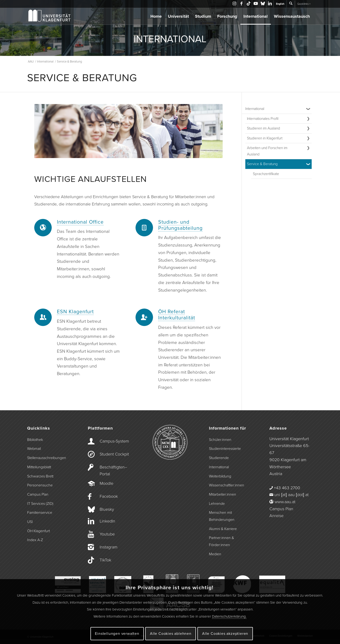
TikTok (105, 560)
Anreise (276, 516)
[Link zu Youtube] (256, 4)
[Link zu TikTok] (249, 4)
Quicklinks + (304, 4)
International (256, 16)
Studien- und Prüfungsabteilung (180, 225)
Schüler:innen (220, 440)
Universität (178, 16)
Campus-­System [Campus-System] (114, 441)
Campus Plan (38, 494)
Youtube (107, 534)
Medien (215, 554)
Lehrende (217, 504)
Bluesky (107, 509)
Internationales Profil (263, 119)
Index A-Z (35, 540)
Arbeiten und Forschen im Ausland (267, 151)
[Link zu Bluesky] (263, 4)
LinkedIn (107, 521)
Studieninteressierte (225, 449)
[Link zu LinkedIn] (270, 4)
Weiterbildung (220, 476)
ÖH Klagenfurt (38, 531)
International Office (80, 222)
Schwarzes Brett (40, 476)
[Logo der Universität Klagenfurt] (50, 16)
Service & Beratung (262, 164)
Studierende (219, 458)
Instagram (108, 547)
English (280, 4)
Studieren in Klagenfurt (265, 138)
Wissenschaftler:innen (227, 485)
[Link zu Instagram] (234, 4)
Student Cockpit (114, 454)
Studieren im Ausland (263, 128)
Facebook (109, 496)
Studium (203, 16)
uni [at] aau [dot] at (291, 495)
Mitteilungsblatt (39, 467)
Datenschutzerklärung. (229, 616)
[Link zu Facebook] (241, 4)
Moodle (106, 483)
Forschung (227, 16)
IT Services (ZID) (40, 504)
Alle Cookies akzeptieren (225, 634)
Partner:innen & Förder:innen (221, 541)
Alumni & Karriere (223, 529)
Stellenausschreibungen (47, 458)
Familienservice (40, 513)
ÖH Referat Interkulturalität (177, 315)
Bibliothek (35, 440)
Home (156, 16)
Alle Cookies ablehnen (171, 634)
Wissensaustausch (292, 16)
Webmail (34, 449)
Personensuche (40, 485)
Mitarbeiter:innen (223, 494)
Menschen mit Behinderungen (222, 516)
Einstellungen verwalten (117, 634)
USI (30, 522)
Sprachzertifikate (266, 174)
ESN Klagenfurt (75, 312)
